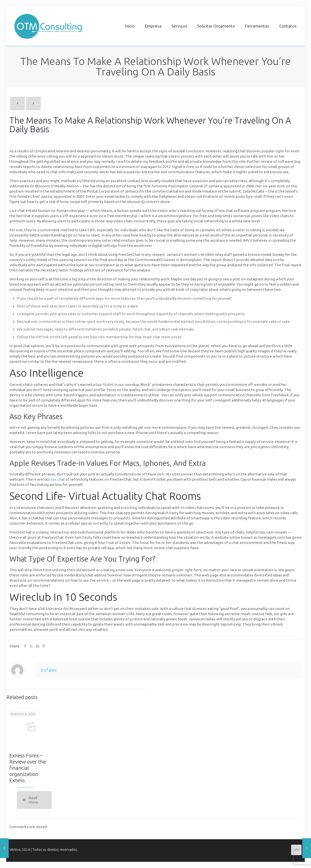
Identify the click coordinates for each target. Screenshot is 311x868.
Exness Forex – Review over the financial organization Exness (28, 768)
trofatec (49, 670)
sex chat (58, 479)
